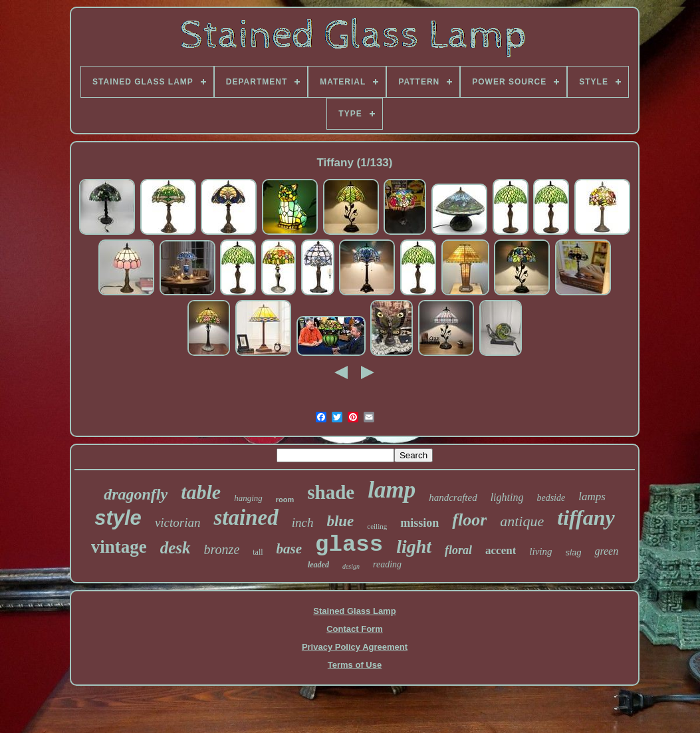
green (606, 551)
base (290, 549)
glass (349, 545)
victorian (178, 522)
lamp (392, 490)
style (118, 518)
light (414, 546)
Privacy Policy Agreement (355, 647)
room (285, 500)
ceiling (377, 526)
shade (331, 492)
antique (522, 521)
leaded (318, 565)
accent (501, 550)
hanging (248, 498)
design (351, 566)
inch (303, 522)
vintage (119, 547)
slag (574, 552)
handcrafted (453, 498)
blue (340, 521)
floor (469, 520)
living (540, 551)
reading (387, 564)
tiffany (586, 517)
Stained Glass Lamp (354, 611)
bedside (551, 498)
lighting (507, 497)
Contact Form (355, 629)
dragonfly (136, 494)
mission (419, 523)
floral (458, 550)
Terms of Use (355, 665)
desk (175, 548)
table (201, 492)
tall (258, 552)
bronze (222, 549)
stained (246, 517)
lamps (592, 497)
